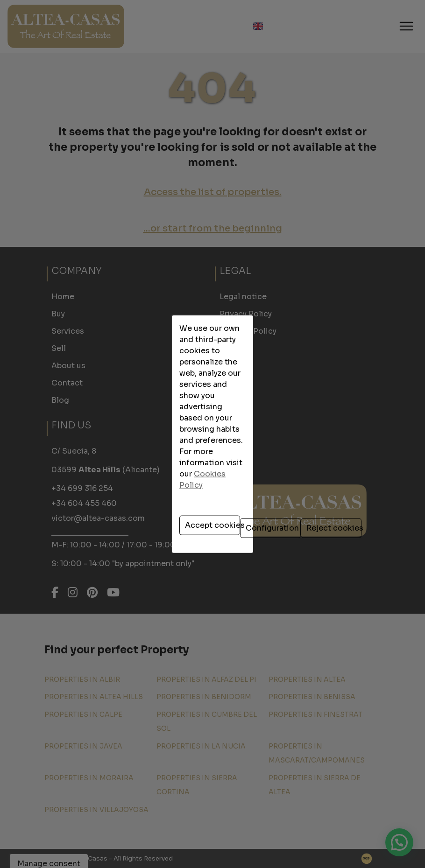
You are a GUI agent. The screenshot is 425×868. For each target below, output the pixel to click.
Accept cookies (139, 467)
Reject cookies (288, 467)
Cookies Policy (211, 430)
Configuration (214, 467)
